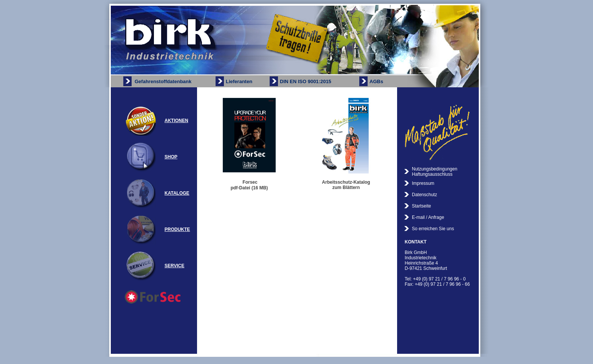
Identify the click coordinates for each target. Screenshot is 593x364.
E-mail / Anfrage (428, 217)
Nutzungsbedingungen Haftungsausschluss (435, 172)
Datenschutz (425, 195)
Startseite (421, 206)
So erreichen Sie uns (433, 229)
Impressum (423, 183)
